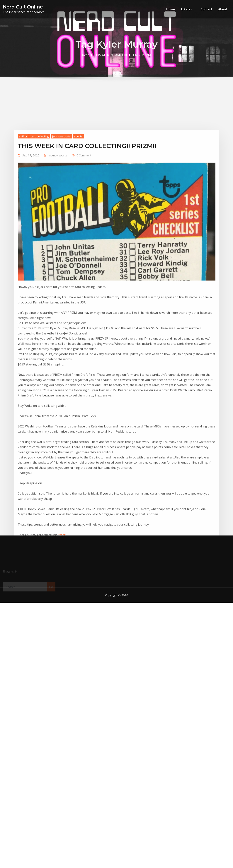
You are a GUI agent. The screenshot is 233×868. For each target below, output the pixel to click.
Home (171, 9)
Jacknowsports (61, 192)
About (223, 9)
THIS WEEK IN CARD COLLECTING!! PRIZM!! (123, 57)
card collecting (40, 192)
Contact (206, 9)
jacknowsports (58, 211)
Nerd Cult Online (23, 7)
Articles (188, 9)
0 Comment (84, 211)
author (23, 192)
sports (78, 192)
